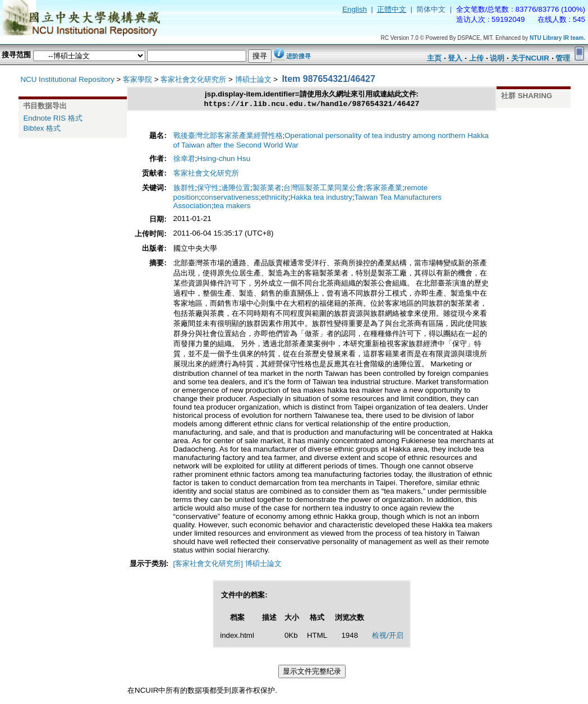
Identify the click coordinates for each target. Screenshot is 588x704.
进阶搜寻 (298, 56)
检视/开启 (388, 636)
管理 (563, 58)
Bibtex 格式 (42, 128)
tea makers (232, 207)
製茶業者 (267, 189)
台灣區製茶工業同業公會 (323, 189)
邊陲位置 (236, 189)
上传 (476, 58)
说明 (497, 58)
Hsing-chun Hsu (224, 160)
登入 (455, 58)
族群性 (184, 189)
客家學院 (137, 79)
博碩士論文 (253, 79)
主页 (434, 58)
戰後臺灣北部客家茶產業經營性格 (228, 137)
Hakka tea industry (321, 198)
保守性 (208, 189)
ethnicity (275, 198)
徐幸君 (184, 160)
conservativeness (230, 198)
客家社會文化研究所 (193, 79)
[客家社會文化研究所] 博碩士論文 (228, 565)
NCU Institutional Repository (67, 79)
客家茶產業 (384, 189)
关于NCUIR (530, 58)
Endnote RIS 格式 (52, 118)
